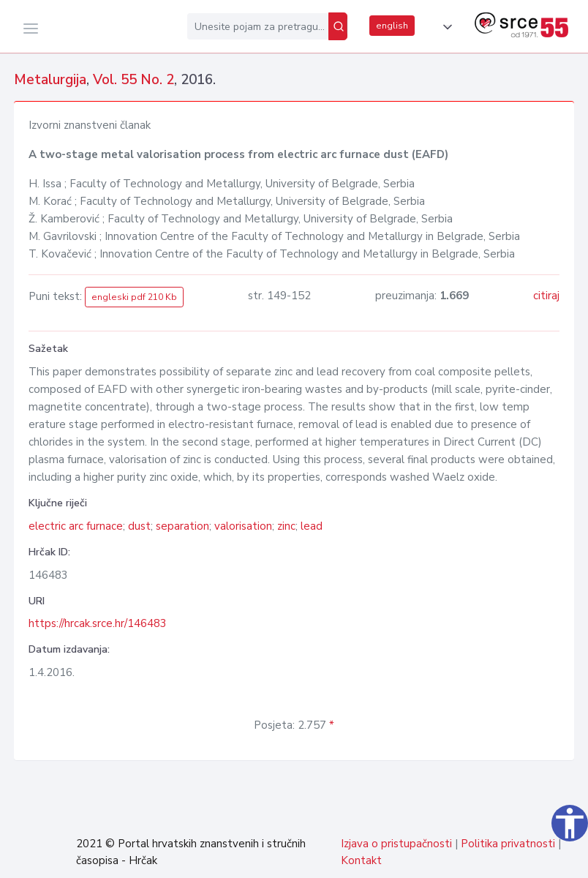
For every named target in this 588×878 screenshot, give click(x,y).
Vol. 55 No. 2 (133, 80)
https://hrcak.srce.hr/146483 (98, 623)
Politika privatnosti (508, 844)
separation (182, 526)
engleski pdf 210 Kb (134, 297)
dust (139, 526)
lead (312, 526)
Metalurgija (50, 80)
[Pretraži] (338, 26)
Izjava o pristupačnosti (396, 844)
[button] (445, 27)
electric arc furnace (76, 526)
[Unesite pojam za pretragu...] (258, 26)
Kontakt (361, 860)
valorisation (243, 526)
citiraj (546, 296)
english (392, 26)
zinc (286, 526)
